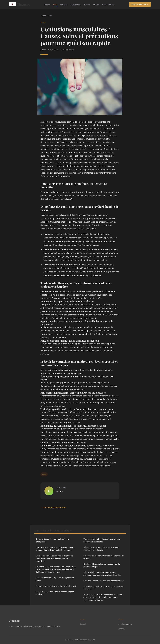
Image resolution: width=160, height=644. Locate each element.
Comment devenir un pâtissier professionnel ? (104, 581)
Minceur (87, 4)
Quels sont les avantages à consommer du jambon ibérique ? (102, 565)
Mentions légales (125, 624)
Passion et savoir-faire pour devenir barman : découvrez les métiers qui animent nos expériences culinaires (103, 597)
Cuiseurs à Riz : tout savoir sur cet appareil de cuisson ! (104, 557)
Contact (121, 628)
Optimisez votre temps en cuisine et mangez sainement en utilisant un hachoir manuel (55, 549)
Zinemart (19, 4)
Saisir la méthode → (140, 4)
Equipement (75, 4)
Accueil (47, 4)
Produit (96, 4)
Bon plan (64, 4)
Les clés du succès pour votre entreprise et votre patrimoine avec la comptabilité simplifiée (54, 558)
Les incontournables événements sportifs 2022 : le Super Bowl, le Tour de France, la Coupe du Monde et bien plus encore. (56, 569)
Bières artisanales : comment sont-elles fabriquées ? (53, 540)
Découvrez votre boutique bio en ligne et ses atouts (55, 579)
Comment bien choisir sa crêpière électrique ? (56, 586)
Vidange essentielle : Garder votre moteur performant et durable (102, 540)
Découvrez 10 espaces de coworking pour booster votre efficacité (101, 549)
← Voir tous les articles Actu (53, 507)
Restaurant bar (108, 4)
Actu (55, 4)
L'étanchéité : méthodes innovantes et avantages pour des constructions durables (102, 574)
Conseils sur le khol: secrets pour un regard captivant (55, 593)
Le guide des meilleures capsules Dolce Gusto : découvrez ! (103, 588)
